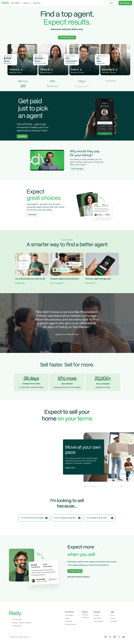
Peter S (58, 334)
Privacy (113, 618)
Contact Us (85, 618)
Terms (113, 615)
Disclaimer (114, 621)
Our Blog (96, 615)
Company (85, 615)
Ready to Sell (20, 283)
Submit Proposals (70, 624)
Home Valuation (98, 621)
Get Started (69, 621)
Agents (67, 618)
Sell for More (90, 283)
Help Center (97, 618)
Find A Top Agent (56, 283)
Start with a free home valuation (78, 577)
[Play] (47, 160)
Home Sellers (69, 615)
